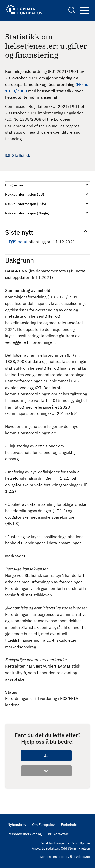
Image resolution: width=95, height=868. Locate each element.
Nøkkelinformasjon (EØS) (26, 204)
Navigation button (84, 11)
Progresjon (14, 185)
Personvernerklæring (25, 834)
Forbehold (69, 825)
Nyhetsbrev (17, 825)
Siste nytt (19, 232)
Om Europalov (43, 825)
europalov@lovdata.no (72, 857)
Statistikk (21, 155)
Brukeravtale (58, 834)
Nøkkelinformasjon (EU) (25, 194)
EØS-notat (18, 242)
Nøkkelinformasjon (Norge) (27, 213)
